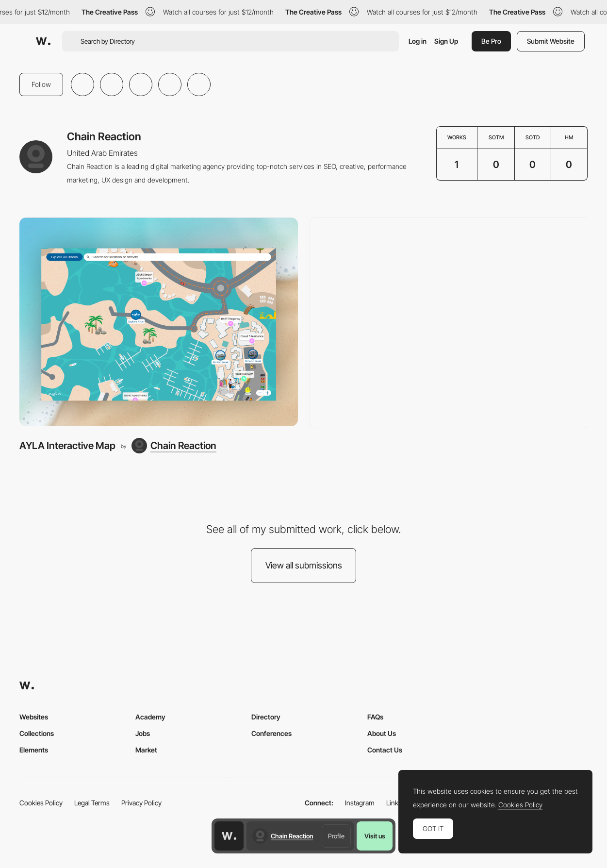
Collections (37, 733)
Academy (150, 717)
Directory (266, 717)
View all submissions (304, 565)
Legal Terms (92, 803)
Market (146, 750)
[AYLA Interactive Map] (159, 322)
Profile (336, 836)
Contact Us (385, 750)
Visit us (375, 836)
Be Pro (491, 41)
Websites (34, 717)
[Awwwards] (43, 41)
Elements (34, 750)
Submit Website (551, 41)
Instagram (360, 803)
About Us (382, 733)
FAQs (375, 717)
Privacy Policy (141, 803)
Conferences (271, 733)
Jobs (143, 733)
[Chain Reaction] (174, 446)
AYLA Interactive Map (67, 446)
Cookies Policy (41, 803)
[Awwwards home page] (229, 836)
